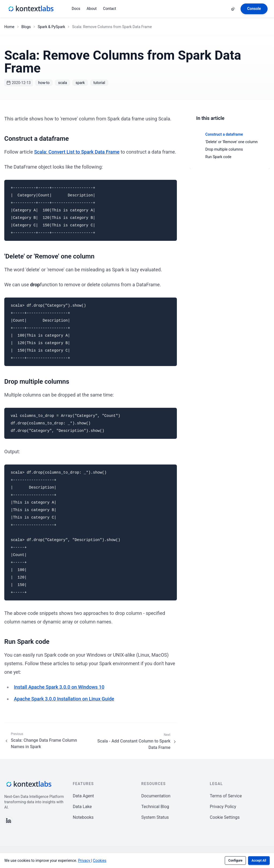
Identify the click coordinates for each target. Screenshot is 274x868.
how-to (44, 83)
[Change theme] (233, 9)
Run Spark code (218, 157)
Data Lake (82, 807)
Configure (235, 861)
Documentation (156, 796)
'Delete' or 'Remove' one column (231, 142)
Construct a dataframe (224, 134)
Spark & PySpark (51, 27)
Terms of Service (226, 796)
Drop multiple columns (224, 149)
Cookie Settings (225, 817)
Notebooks (83, 817)
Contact (110, 9)
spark (80, 83)
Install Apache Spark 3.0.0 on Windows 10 (59, 687)
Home (9, 27)
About (92, 9)
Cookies (100, 861)
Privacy (85, 861)
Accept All (259, 861)
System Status (155, 817)
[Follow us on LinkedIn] (9, 821)
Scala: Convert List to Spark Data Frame (77, 152)
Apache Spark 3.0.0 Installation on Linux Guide (64, 699)
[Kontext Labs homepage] (31, 9)
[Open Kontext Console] (254, 9)
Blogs (26, 27)
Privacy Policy (223, 807)
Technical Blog (155, 807)
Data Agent (83, 796)
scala (62, 83)
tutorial (99, 83)
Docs (76, 9)
